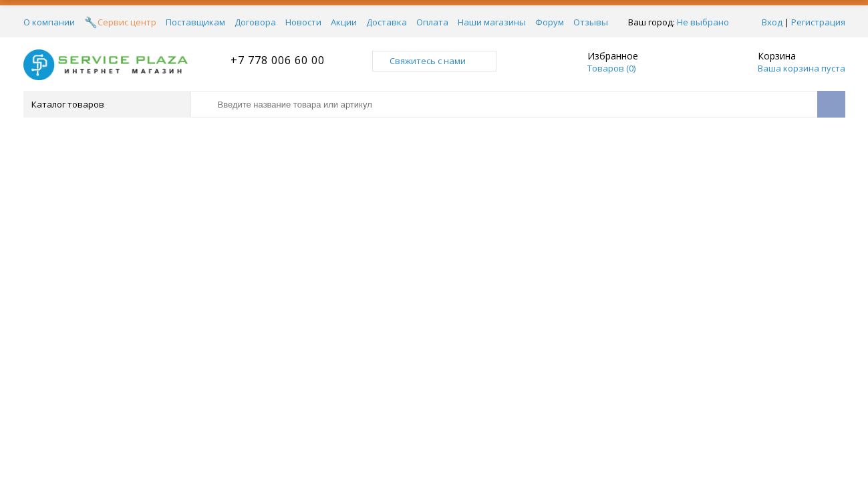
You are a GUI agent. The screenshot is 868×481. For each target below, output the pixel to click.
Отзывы (591, 22)
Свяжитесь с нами (434, 61)
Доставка (387, 22)
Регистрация (818, 22)
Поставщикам (195, 22)
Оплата (432, 22)
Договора (255, 22)
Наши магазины (492, 22)
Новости (303, 22)
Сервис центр (127, 22)
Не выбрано (707, 22)
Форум (550, 22)
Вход (772, 22)
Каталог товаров (106, 104)
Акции (344, 22)
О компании (49, 22)
